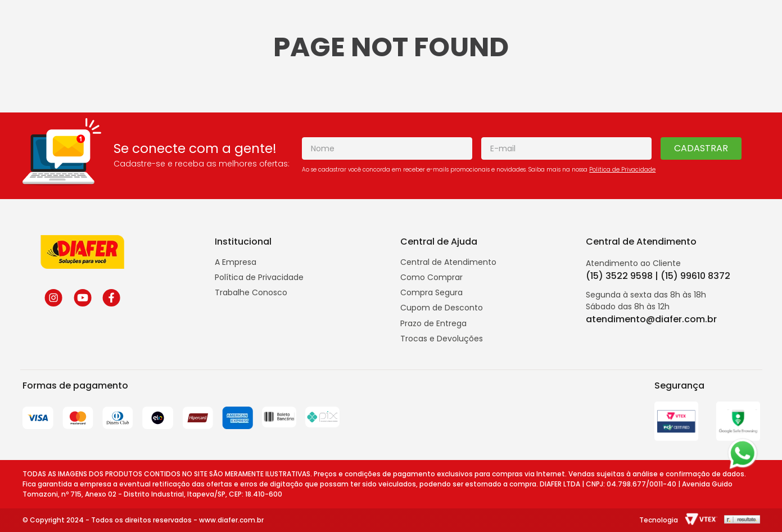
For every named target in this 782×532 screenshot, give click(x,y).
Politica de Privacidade (622, 170)
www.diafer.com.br (231, 520)
